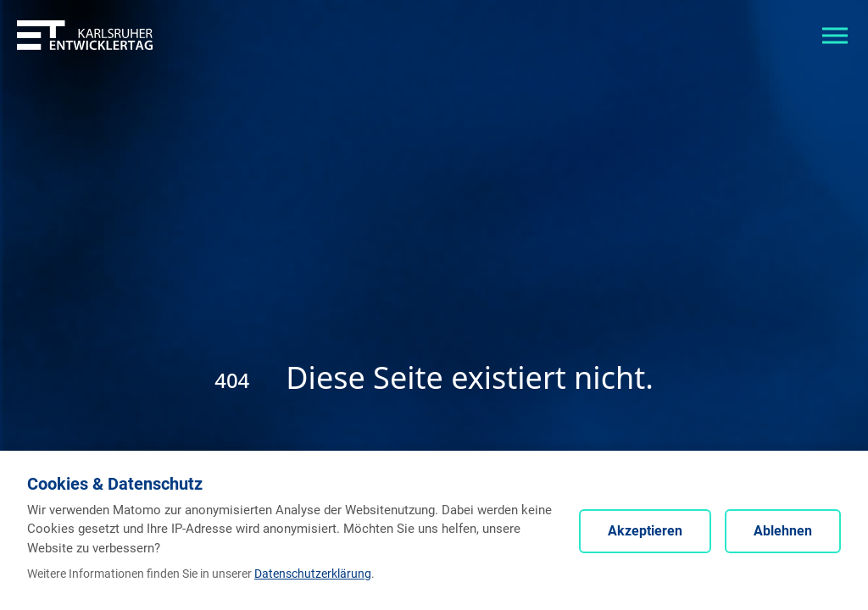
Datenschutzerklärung (313, 574)
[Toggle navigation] (835, 34)
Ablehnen (783, 531)
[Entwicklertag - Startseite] (85, 34)
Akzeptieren (645, 531)
